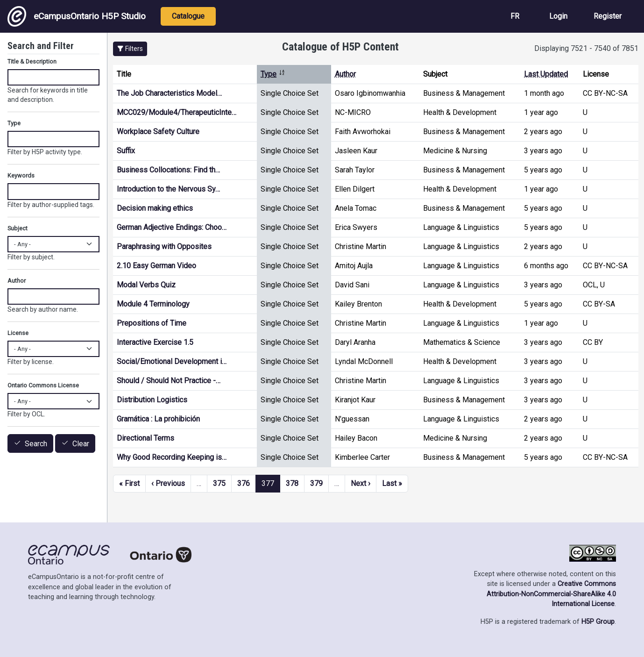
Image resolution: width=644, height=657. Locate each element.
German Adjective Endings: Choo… (172, 227)
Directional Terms (145, 438)
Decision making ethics (155, 208)
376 (244, 483)
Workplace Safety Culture (158, 132)
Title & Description (32, 61)
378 (292, 483)
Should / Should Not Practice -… (169, 381)
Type (273, 74)
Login (558, 16)
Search (36, 444)
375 (219, 483)
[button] (130, 49)
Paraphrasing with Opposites (164, 246)
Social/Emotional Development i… (172, 361)
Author (345, 74)
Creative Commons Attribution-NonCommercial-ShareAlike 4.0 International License (551, 594)
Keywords (21, 175)
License (18, 333)
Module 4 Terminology (153, 304)
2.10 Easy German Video (156, 266)
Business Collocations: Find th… (168, 170)
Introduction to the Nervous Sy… (168, 189)
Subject (18, 228)
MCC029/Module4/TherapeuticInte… (177, 112)
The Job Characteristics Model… (169, 93)
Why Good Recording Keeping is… (172, 457)
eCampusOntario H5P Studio (77, 16)
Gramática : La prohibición (158, 419)
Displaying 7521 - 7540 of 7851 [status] (586, 48)
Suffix (126, 151)
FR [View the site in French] (515, 16)
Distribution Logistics (152, 400)
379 (316, 483)
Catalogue (188, 16)
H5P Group (598, 622)
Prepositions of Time (152, 323)
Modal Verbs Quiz (146, 285)
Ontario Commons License (43, 385)
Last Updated (546, 74)
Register (608, 16)
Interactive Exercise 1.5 (155, 342)
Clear (81, 444)
